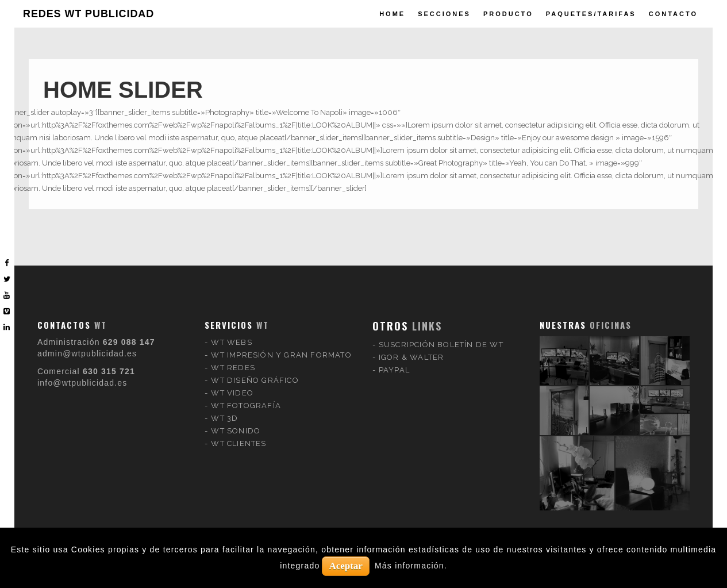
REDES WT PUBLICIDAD (89, 14)
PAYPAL (394, 360)
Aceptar (346, 566)
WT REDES (233, 358)
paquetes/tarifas (591, 14)
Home (392, 14)
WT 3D (224, 408)
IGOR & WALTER (411, 347)
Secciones (444, 14)
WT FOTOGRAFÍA (246, 396)
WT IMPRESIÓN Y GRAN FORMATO (281, 345)
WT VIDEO (232, 383)
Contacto (673, 14)
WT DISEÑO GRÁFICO (255, 370)
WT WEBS (231, 333)
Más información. (411, 566)
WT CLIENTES (239, 434)
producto (508, 14)
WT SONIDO (236, 421)
